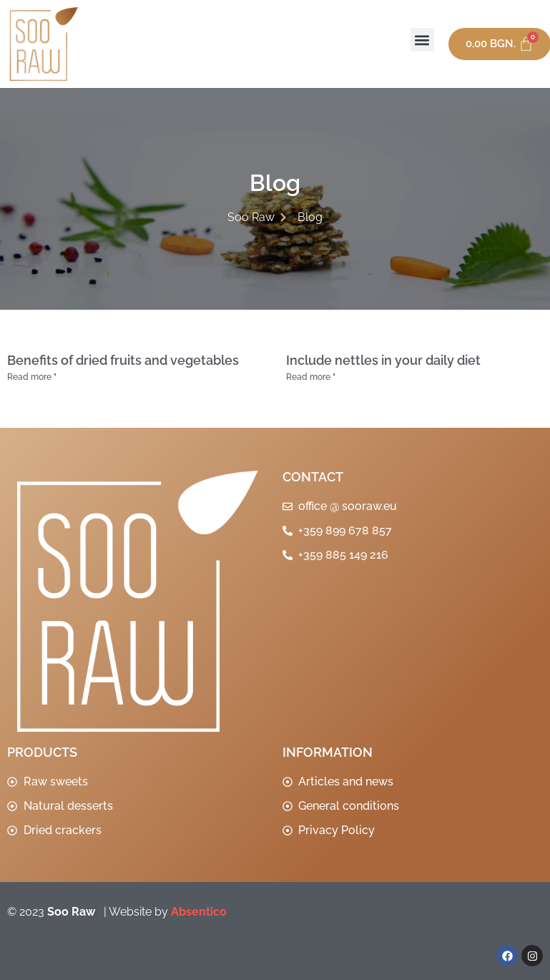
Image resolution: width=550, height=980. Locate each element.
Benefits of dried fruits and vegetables (123, 360)
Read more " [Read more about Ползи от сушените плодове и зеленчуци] (32, 377)
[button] (422, 40)
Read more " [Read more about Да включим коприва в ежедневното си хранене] (311, 377)
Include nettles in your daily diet (383, 360)
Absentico (199, 912)
